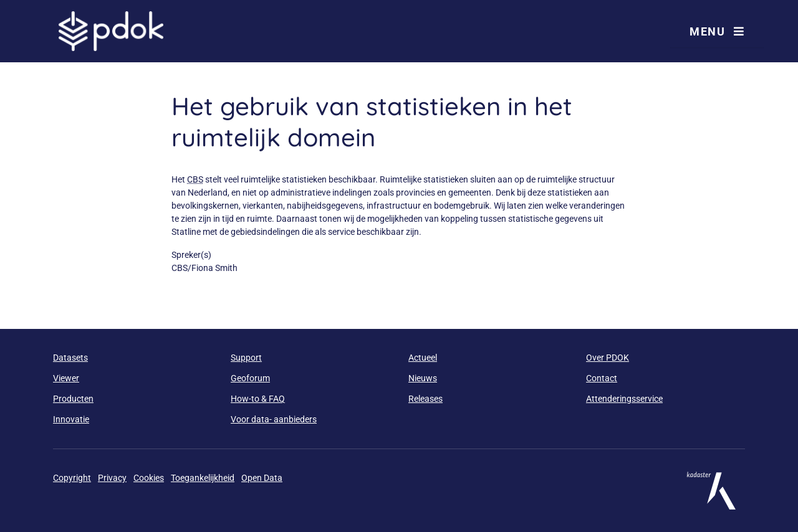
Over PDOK (608, 358)
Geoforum (250, 378)
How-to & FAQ (258, 399)
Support (246, 358)
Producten (73, 399)
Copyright (72, 478)
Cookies (149, 478)
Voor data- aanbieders (274, 419)
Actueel (423, 358)
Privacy (112, 478)
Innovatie (71, 419)
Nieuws (423, 378)
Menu (717, 31)
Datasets (70, 358)
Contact (602, 378)
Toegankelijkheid (203, 478)
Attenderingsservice (624, 399)
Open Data (262, 478)
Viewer (66, 378)
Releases (425, 399)
